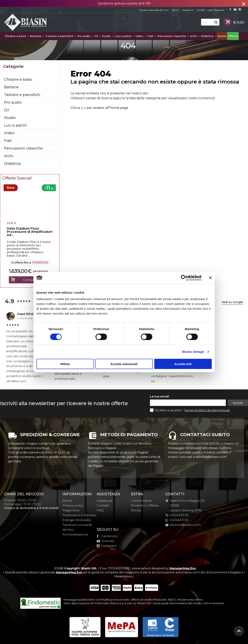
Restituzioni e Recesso (79, 515)
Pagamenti (71, 510)
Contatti (201, 10)
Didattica (209, 36)
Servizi (175, 10)
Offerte (233, 36)
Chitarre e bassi (17, 36)
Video (141, 36)
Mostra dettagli (193, 352)
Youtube (106, 541)
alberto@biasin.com (183, 525)
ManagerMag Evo (183, 568)
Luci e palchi (125, 36)
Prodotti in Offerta (145, 505)
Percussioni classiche (173, 36)
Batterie (37, 36)
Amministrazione (75, 534)
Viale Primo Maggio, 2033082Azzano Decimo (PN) (185, 505)
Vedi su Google (232, 302)
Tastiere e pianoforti (61, 36)
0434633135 (177, 520)
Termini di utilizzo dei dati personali (207, 410)
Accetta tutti (183, 364)
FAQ (100, 510)
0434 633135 (179, 515)
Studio (108, 36)
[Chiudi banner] (210, 278)
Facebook (107, 536)
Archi (195, 36)
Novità (222, 36)
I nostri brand (141, 501)
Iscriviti (238, 403)
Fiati (152, 36)
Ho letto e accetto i (167, 410)
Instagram (107, 546)
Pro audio (85, 36)
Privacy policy (73, 505)
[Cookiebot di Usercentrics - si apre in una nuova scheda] (184, 278)
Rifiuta (65, 364)
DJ (98, 36)
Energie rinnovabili (77, 520)
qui (83, 108)
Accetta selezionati (124, 364)
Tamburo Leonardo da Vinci (154, 10)
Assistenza (188, 10)
